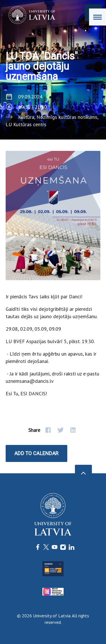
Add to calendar (36, 453)
